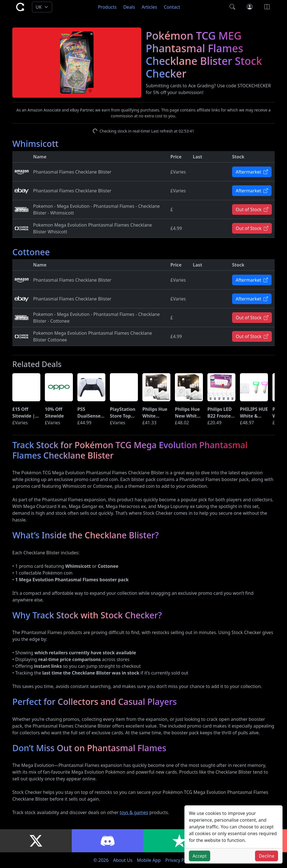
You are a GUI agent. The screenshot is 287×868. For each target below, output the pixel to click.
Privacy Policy (180, 860)
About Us (123, 860)
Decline (267, 856)
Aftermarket (252, 172)
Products (107, 7)
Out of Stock (252, 209)
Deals (129, 7)
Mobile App (149, 860)
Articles (149, 7)
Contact (172, 7)
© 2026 (101, 860)
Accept (200, 856)
